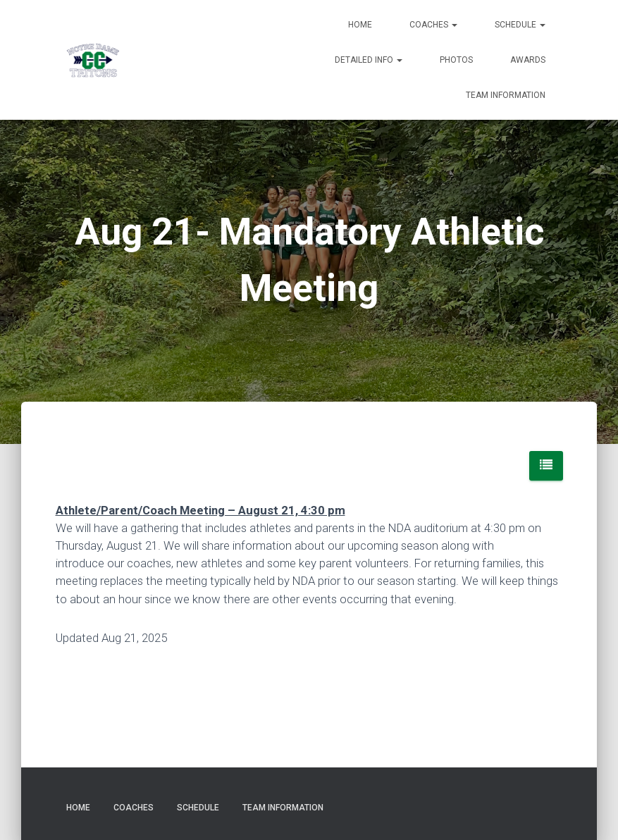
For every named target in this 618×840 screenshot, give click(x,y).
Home (360, 25)
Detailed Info (369, 60)
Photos (456, 60)
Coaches (433, 25)
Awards (528, 60)
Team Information (506, 95)
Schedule (520, 25)
